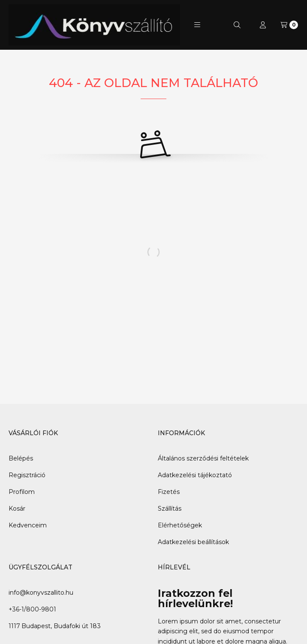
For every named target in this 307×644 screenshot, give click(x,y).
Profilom (22, 492)
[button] (197, 25)
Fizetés (169, 492)
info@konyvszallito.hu (41, 593)
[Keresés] (237, 25)
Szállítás (170, 509)
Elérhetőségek (180, 525)
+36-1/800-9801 (32, 609)
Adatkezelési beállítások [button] (193, 542)
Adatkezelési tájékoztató (195, 475)
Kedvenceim (28, 525)
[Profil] (263, 25)
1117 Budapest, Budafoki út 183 (55, 626)
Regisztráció (27, 475)
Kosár (17, 509)
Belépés (21, 458)
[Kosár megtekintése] (289, 25)
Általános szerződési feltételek (203, 458)
